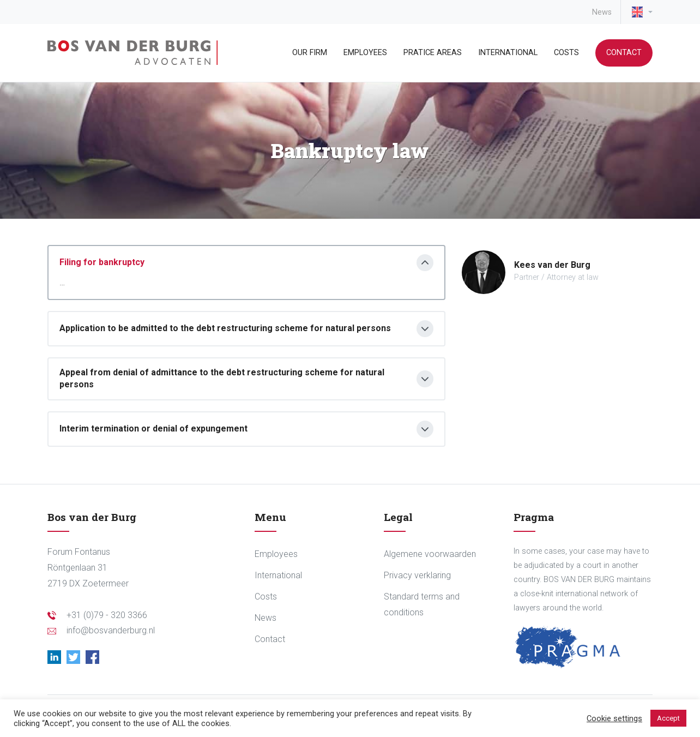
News (602, 12)
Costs (566, 53)
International (508, 53)
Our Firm (310, 53)
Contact (624, 53)
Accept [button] (668, 718)
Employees (365, 53)
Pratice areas (433, 53)
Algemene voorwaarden (430, 554)
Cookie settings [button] (614, 718)
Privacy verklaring (417, 575)
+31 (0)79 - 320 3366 (107, 615)
